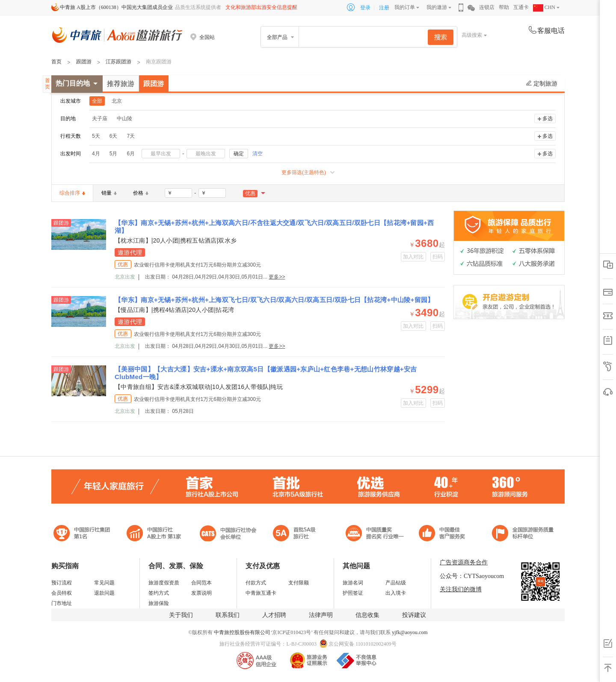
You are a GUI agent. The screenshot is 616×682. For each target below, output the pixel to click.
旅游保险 (159, 603)
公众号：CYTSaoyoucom (472, 576)
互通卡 (521, 7)
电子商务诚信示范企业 (298, 534)
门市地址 (62, 603)
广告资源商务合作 (464, 562)
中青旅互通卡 (261, 593)
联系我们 (228, 615)
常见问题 (104, 583)
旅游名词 (353, 583)
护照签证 (353, 593)
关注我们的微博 (461, 589)
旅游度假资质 (164, 583)
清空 (258, 154)
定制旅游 (542, 83)
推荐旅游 (121, 84)
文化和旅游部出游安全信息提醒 (261, 7)
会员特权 (62, 593)
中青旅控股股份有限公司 (242, 632)
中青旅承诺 (523, 534)
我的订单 (405, 7)
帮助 (504, 7)
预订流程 (62, 583)
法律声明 (321, 615)
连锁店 (487, 7)
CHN (544, 7)
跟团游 (84, 62)
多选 (548, 119)
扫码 (438, 257)
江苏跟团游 (118, 62)
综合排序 (72, 193)
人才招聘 (274, 615)
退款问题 (104, 593)
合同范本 (201, 583)
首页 (56, 62)
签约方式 (159, 593)
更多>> (277, 277)
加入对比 (413, 257)
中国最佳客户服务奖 (375, 534)
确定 (239, 154)
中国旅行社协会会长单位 (228, 534)
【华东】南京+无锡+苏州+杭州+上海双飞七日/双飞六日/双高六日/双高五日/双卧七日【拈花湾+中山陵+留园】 (274, 300)
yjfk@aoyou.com (410, 632)
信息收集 (367, 615)
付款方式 (256, 583)
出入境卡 (396, 593)
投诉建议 (414, 615)
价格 (141, 193)
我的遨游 (437, 7)
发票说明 (201, 593)
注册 (384, 8)
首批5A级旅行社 (154, 534)
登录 (365, 8)
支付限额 (299, 583)
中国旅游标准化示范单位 (444, 534)
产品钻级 (396, 583)
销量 (109, 193)
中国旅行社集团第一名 (83, 534)
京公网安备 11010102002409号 (363, 644)
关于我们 (181, 615)
